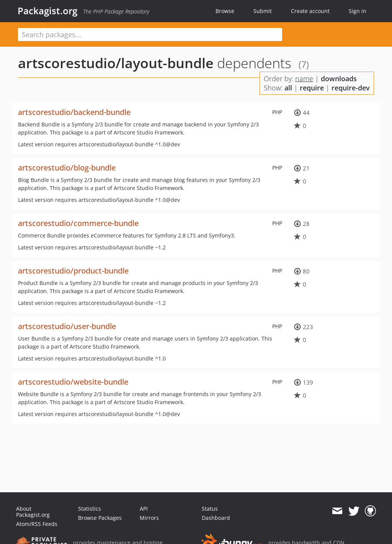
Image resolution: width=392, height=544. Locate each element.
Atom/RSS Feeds (37, 524)
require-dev (351, 88)
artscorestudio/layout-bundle (116, 63)
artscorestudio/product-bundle (73, 271)
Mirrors (149, 518)
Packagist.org (47, 11)
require (312, 88)
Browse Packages (100, 518)
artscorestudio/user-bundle (67, 326)
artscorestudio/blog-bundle (67, 168)
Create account (310, 11)
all (288, 88)
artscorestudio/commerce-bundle (78, 223)
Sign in (358, 11)
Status (210, 509)
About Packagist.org (33, 512)
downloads (339, 79)
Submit (263, 11)
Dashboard (216, 518)
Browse (225, 11)
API (144, 509)
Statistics (90, 509)
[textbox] (150, 34)
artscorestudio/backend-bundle (74, 112)
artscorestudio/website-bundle (73, 382)
